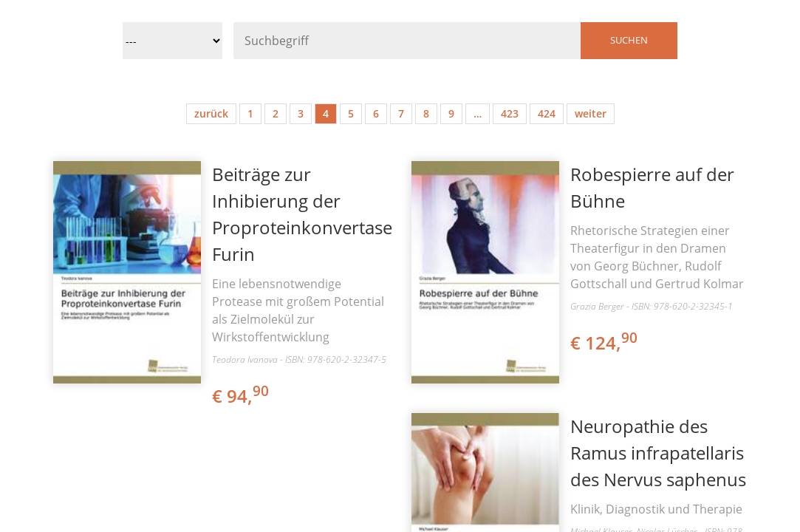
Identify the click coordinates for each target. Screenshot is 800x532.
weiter (591, 113)
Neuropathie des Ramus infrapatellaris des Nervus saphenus (658, 453)
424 (547, 113)
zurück (211, 113)
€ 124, (605, 342)
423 (510, 113)
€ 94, (242, 396)
